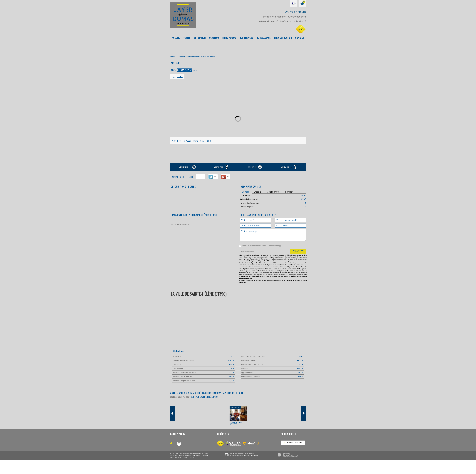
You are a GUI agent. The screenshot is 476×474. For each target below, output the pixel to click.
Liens (202, 456)
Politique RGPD (189, 457)
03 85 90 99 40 (296, 12)
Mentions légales (184, 456)
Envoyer (298, 251)
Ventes (187, 38)
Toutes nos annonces (177, 457)
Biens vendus (229, 38)
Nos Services (246, 38)
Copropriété (273, 192)
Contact (300, 38)
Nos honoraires (195, 456)
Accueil (176, 38)
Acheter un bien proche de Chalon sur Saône (197, 56)
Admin (207, 456)
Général (246, 192)
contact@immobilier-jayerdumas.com (284, 17)
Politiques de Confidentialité (273, 281)
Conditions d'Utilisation (293, 281)
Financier (288, 192)
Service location (283, 38)
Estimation (200, 38)
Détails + (259, 192)
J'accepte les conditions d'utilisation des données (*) (261, 246)
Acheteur (214, 38)
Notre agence (264, 38)
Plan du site (174, 456)
